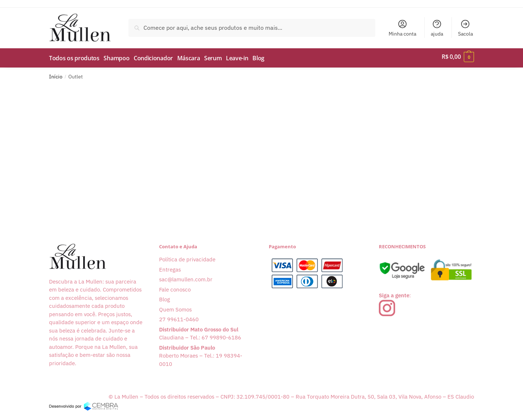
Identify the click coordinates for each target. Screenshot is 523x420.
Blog (165, 297)
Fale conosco (175, 287)
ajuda (437, 28)
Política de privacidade (187, 257)
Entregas (170, 267)
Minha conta (402, 28)
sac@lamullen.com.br (186, 277)
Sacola (465, 28)
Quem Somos (175, 307)
